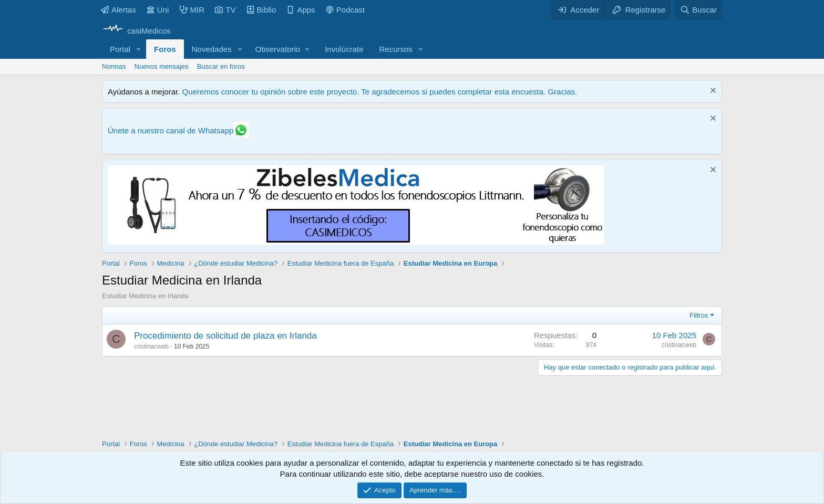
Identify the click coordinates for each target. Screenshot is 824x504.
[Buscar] (698, 10)
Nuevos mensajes (162, 66)
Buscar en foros (221, 66)
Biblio (261, 10)
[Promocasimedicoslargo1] (356, 242)
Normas (114, 66)
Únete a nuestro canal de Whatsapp (171, 130)
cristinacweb (151, 346)
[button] (139, 49)
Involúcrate (344, 49)
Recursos (396, 49)
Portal (120, 49)
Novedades (212, 49)
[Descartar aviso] (712, 92)
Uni (158, 10)
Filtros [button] (699, 315)
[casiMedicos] (136, 31)
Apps (301, 10)
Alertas (119, 10)
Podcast (345, 10)
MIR (192, 10)
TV (225, 10)
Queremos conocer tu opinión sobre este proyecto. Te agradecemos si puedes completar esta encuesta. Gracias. (379, 92)
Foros (165, 49)
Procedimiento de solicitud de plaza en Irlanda (225, 336)
